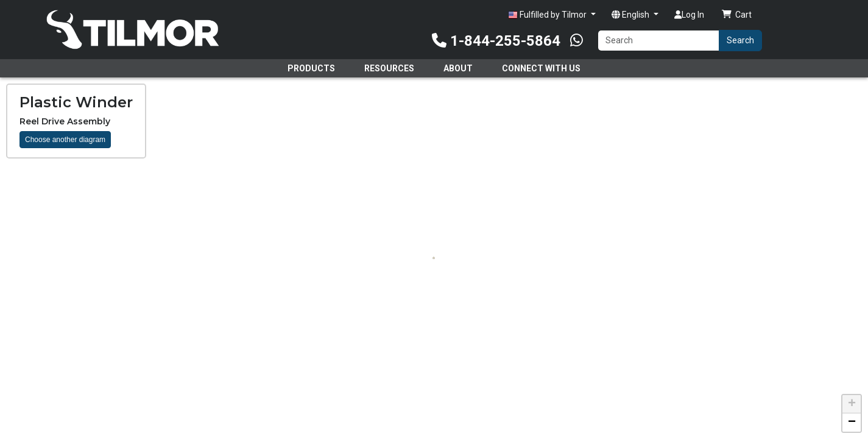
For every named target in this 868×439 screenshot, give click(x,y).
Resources (389, 68)
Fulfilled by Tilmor (548, 15)
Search (740, 40)
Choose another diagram (65, 140)
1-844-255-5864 (496, 41)
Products (311, 68)
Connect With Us (541, 68)
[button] (852, 404)
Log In (689, 15)
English (631, 15)
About (458, 68)
